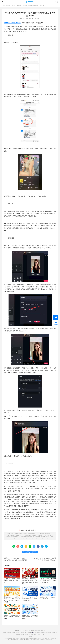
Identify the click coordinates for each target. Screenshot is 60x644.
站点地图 (13, 633)
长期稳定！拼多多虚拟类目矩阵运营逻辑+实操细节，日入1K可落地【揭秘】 (30, 617)
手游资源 (26, 634)
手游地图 (53, 633)
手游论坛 (22, 634)
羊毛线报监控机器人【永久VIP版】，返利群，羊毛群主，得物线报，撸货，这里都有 (48, 581)
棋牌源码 (39, 634)
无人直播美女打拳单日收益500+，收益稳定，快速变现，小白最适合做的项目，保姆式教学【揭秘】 (16, 560)
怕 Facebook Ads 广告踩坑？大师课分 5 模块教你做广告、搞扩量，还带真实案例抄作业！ (30, 599)
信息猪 (30, 636)
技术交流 (31, 634)
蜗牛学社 (30, 2)
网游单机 (35, 634)
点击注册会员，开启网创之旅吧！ (28, 530)
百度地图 (9, 633)
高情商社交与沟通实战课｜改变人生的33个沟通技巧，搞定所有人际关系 (12, 617)
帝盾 (43, 634)
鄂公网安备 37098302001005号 (39, 633)
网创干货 (14, 6)
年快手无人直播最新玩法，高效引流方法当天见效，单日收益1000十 (12, 581)
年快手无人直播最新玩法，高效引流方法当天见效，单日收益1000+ (37, 538)
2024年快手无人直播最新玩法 (12, 23)
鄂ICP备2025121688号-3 (26, 633)
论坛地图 (49, 633)
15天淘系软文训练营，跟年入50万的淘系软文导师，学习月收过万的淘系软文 (44, 560)
